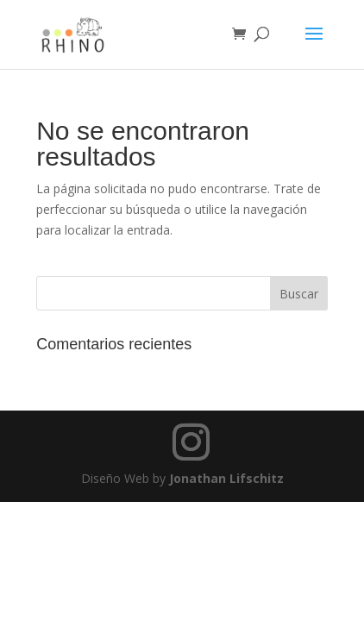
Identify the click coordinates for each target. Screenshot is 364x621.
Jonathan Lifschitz (226, 478)
